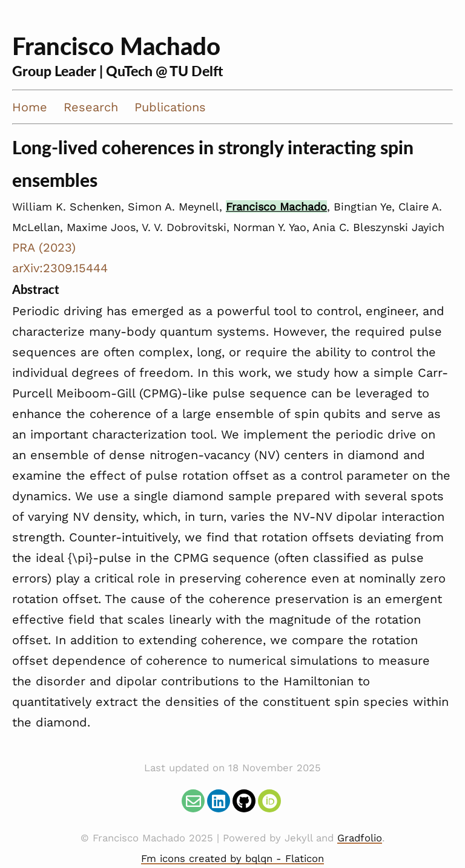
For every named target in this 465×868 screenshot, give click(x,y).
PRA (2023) (44, 247)
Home (30, 107)
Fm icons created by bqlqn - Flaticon (232, 859)
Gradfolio (360, 838)
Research (91, 107)
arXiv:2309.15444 (60, 268)
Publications (170, 107)
